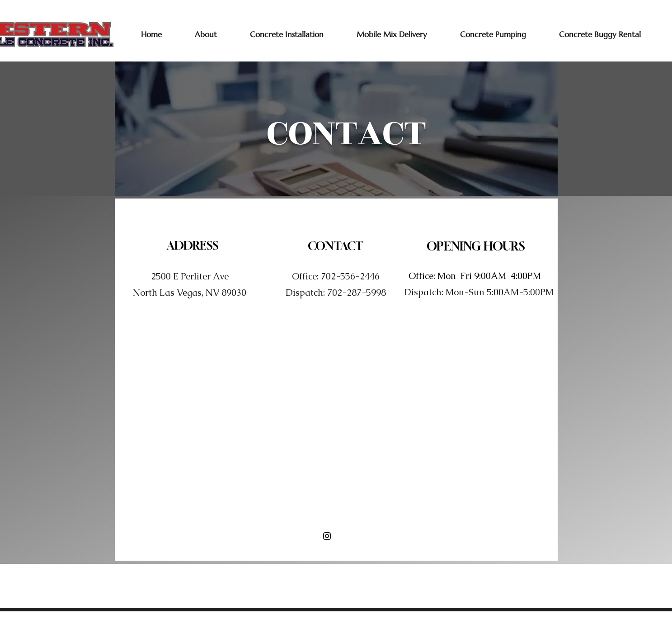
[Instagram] (327, 536)
